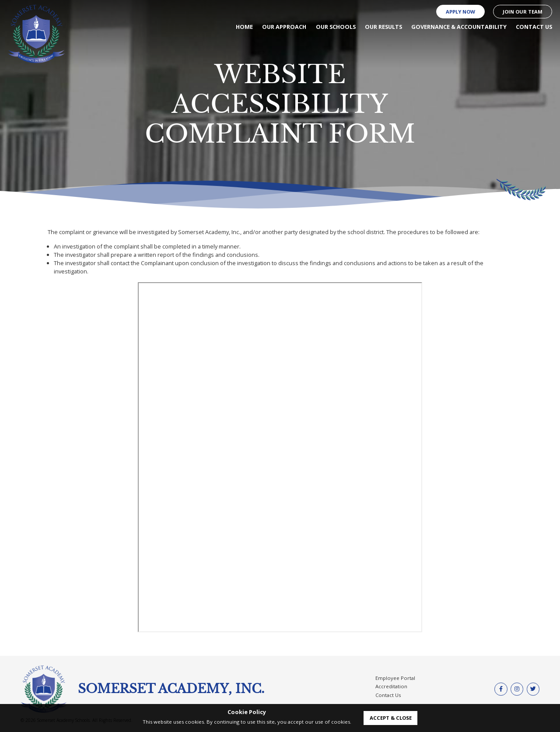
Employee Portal (395, 678)
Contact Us (388, 695)
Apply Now (460, 12)
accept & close (391, 718)
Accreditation (391, 686)
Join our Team (523, 12)
